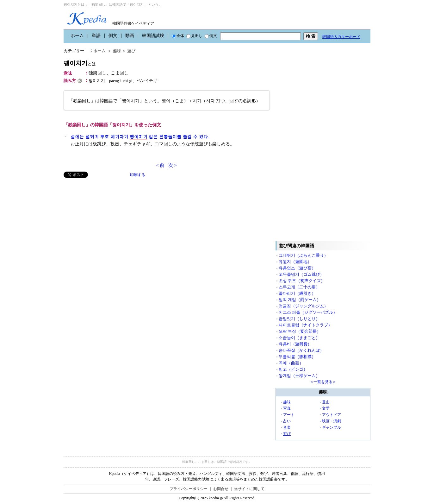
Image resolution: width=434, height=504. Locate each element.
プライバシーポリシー (189, 489)
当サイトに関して (249, 489)
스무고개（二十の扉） (299, 287)
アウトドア (332, 415)
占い (287, 421)
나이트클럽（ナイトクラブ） (305, 325)
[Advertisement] (111, 222)
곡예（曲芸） (291, 363)
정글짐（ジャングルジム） (303, 306)
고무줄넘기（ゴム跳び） (301, 274)
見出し (194, 36)
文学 (326, 408)
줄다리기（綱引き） (297, 293)
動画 (130, 36)
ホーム (77, 36)
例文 (113, 36)
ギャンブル (332, 427)
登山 (326, 402)
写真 (287, 408)
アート (289, 415)
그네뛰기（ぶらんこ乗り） (303, 255)
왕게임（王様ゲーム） (299, 376)
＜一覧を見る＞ (323, 382)
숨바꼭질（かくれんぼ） (301, 350)
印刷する (138, 175)
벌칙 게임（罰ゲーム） (300, 300)
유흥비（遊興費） (295, 344)
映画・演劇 (332, 421)
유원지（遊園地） (295, 262)
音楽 (287, 427)
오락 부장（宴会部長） (300, 331)
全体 (178, 36)
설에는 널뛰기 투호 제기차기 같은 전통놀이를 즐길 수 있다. (140, 137)
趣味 (117, 51)
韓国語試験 (153, 36)
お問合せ (221, 489)
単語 (96, 36)
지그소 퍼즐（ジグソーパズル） (308, 312)
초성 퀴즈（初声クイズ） (302, 281)
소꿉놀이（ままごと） (299, 338)
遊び (131, 51)
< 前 (160, 165)
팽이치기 (80, 63)
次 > (173, 165)
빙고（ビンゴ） (293, 369)
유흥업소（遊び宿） (297, 268)
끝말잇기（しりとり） (299, 319)
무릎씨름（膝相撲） (297, 357)
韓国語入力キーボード (341, 37)
